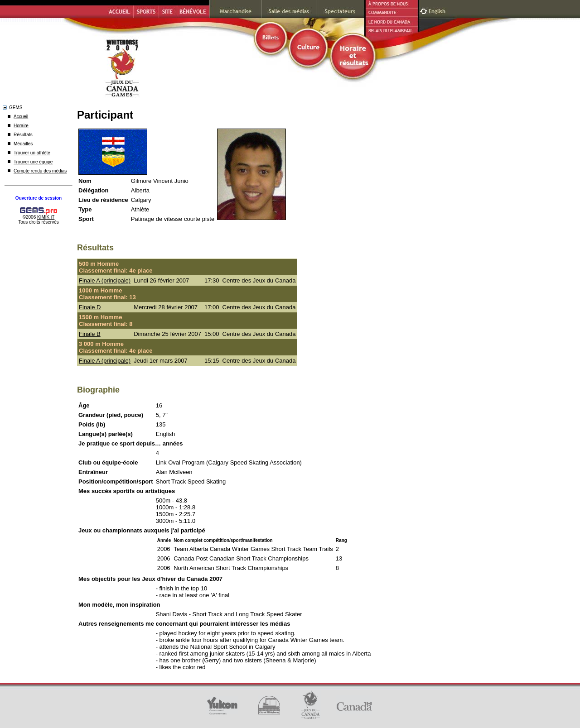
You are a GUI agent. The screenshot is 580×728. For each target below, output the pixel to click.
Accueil (21, 117)
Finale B (90, 334)
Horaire (21, 126)
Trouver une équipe (33, 162)
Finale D (90, 307)
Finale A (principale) (105, 280)
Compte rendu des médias (40, 171)
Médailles (23, 144)
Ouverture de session (39, 198)
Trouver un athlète (32, 153)
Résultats (23, 135)
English (438, 10)
